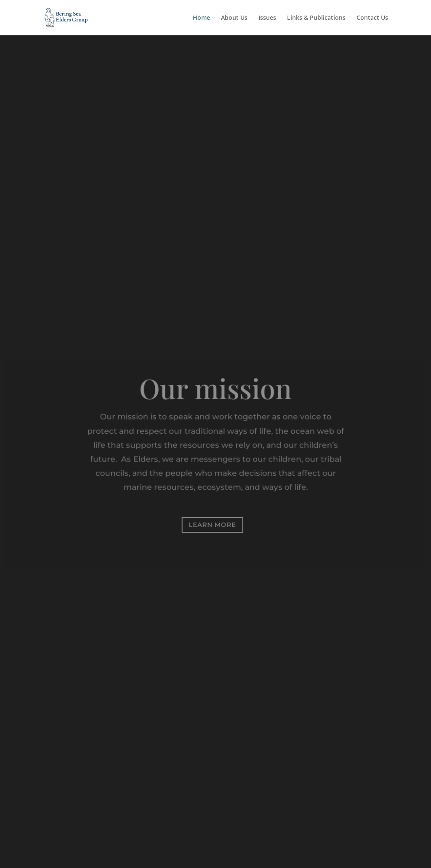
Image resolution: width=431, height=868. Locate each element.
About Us (234, 18)
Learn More (213, 524)
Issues (267, 18)
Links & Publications (316, 18)
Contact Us (372, 18)
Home (201, 18)
